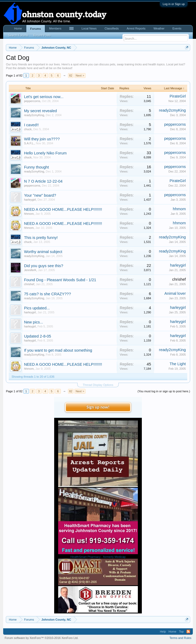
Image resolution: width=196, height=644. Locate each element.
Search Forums (18, 35)
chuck (28, 129)
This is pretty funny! (41, 238)
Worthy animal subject (43, 252)
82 (71, 75)
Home (18, 28)
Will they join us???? (42, 139)
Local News (89, 28)
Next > (80, 75)
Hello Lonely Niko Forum (45, 153)
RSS (188, 632)
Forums (36, 29)
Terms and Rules (180, 638)
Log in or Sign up (174, 4)
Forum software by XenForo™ (41, 638)
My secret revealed (40, 111)
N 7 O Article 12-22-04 (43, 181)
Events (177, 28)
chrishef (29, 284)
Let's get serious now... (44, 97)
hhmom (29, 214)
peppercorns (32, 101)
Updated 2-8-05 (37, 336)
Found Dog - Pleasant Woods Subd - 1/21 (60, 280)
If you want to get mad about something (58, 350)
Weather (159, 28)
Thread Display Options (98, 385)
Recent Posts (42, 35)
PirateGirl (178, 96)
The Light (178, 364)
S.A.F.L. (29, 143)
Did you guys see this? (43, 266)
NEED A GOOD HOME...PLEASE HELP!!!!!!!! (63, 209)
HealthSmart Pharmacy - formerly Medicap (98, 557)
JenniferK (30, 270)
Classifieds (112, 28)
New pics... (33, 322)
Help (163, 632)
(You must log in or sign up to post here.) (164, 391)
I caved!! (31, 125)
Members (55, 28)
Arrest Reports (136, 28)
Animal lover (175, 293)
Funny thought (36, 167)
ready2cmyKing (34, 115)
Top (181, 632)
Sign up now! (98, 407)
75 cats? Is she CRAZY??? (47, 294)
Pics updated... (37, 308)
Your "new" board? (40, 195)
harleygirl (30, 200)
